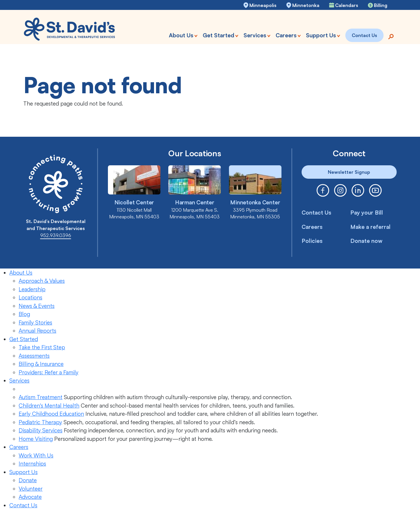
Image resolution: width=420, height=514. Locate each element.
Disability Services (41, 430)
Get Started (24, 339)
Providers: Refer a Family (49, 372)
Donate (28, 480)
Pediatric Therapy (40, 422)
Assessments (34, 356)
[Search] (391, 36)
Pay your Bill (367, 213)
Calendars (347, 5)
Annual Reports (37, 331)
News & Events (37, 306)
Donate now (366, 241)
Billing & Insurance (41, 364)
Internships (32, 464)
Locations (30, 297)
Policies (312, 241)
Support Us (23, 472)
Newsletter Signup (349, 172)
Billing (381, 5)
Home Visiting (36, 439)
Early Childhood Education (51, 414)
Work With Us (36, 455)
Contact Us (316, 213)
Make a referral (370, 227)
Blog (24, 314)
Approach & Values (42, 281)
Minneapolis (263, 5)
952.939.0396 (56, 235)
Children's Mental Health (49, 406)
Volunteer (31, 489)
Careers (312, 227)
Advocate (30, 497)
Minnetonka (306, 5)
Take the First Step (42, 347)
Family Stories (35, 322)
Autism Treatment (41, 397)
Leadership (32, 289)
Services (19, 380)
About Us (21, 273)
